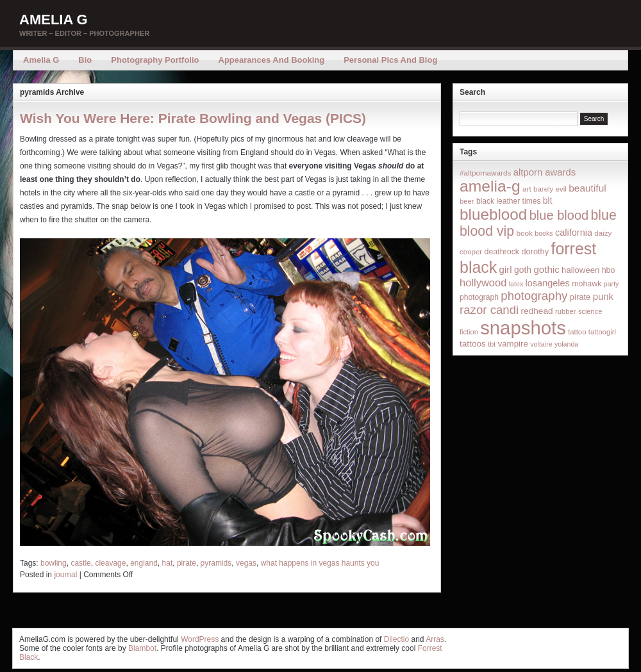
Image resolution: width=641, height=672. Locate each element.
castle (80, 563)
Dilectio (396, 639)
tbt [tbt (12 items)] (492, 344)
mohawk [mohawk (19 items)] (587, 284)
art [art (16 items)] (527, 189)
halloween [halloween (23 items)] (580, 270)
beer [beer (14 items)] (467, 201)
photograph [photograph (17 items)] (479, 297)
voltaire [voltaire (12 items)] (541, 344)
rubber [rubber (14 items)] (566, 311)
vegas (246, 563)
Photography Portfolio (155, 60)
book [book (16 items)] (524, 233)
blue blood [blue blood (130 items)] (559, 215)
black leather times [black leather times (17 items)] (508, 201)
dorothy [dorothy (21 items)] (535, 251)
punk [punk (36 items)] (603, 296)
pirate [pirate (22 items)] (580, 297)
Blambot (142, 648)
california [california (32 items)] (574, 233)
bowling (54, 563)
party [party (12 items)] (612, 284)
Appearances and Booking (272, 60)
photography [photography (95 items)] (534, 296)
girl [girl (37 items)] (506, 269)
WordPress (200, 639)
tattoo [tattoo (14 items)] (577, 332)
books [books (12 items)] (544, 233)
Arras (435, 639)
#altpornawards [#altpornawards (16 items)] (485, 173)
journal (65, 575)
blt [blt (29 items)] (548, 201)
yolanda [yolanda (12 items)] (566, 344)
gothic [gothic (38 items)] (546, 269)
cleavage (110, 563)
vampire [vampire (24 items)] (512, 344)
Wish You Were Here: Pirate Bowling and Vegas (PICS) (193, 118)
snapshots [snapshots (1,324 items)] (523, 328)
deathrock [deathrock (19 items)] (502, 252)
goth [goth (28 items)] (523, 270)
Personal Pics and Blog (390, 60)
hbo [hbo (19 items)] (609, 270)
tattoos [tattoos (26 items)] (473, 344)
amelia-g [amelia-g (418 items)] (490, 186)
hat (168, 563)
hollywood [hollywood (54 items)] (483, 283)
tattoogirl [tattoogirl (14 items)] (602, 332)
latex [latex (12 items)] (516, 284)
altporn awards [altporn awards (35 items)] (545, 172)
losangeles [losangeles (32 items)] (548, 283)
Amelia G (54, 20)
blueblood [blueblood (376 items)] (493, 214)
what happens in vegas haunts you (320, 563)
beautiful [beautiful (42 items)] (587, 188)
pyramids (216, 563)
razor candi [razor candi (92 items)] (489, 310)
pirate (187, 563)
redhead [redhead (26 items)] (537, 311)
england (144, 563)
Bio (85, 60)
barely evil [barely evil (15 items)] (550, 189)
